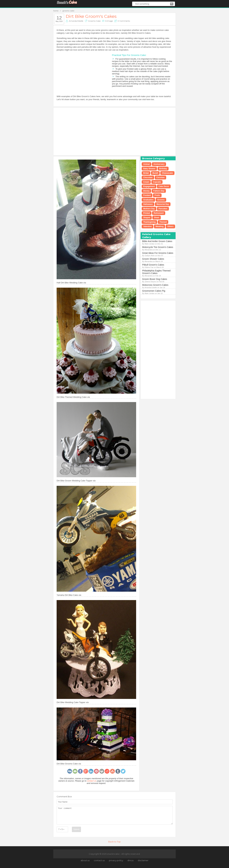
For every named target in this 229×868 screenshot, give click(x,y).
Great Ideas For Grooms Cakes (158, 253)
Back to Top (114, 842)
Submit (76, 829)
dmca (130, 860)
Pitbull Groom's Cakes (153, 265)
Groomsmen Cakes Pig (154, 291)
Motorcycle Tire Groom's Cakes (158, 247)
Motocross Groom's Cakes (155, 285)
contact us (92, 781)
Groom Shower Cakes (153, 259)
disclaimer (143, 860)
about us (85, 860)
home (56, 11)
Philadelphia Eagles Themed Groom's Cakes (156, 272)
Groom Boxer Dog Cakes (155, 279)
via (85, 283)
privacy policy (116, 860)
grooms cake (68, 11)
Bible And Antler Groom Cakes (157, 241)
